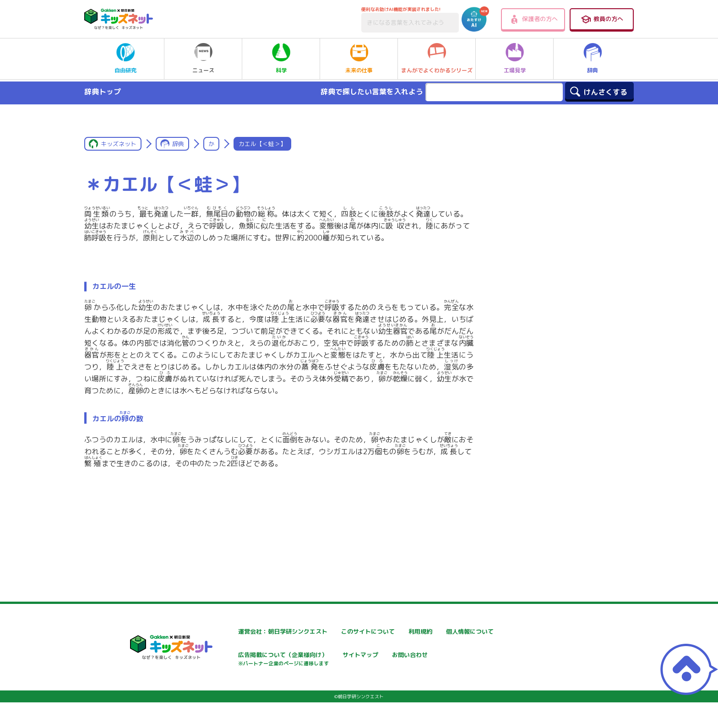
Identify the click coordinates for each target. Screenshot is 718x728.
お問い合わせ (229, 688)
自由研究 (125, 59)
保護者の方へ (533, 19)
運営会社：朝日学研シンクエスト (258, 632)
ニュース (203, 59)
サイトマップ (449, 656)
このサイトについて (348, 632)
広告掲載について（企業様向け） (368, 660)
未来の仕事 (359, 59)
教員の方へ (602, 19)
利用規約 (442, 632)
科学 (281, 59)
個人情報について (235, 656)
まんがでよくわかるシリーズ (437, 59)
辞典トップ (103, 92)
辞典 (593, 59)
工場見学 (515, 59)
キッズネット (119, 144)
